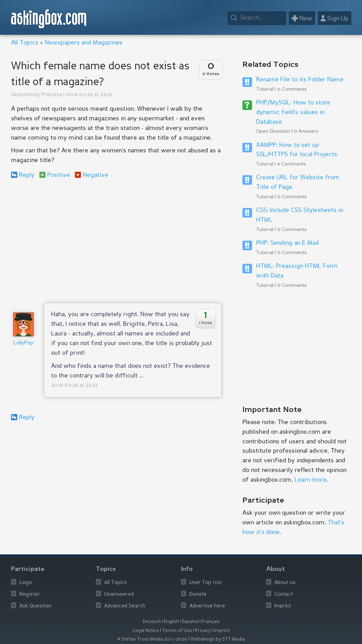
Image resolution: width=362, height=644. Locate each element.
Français (211, 622)
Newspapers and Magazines (84, 43)
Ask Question (35, 606)
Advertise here (207, 606)
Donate (198, 595)
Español (190, 622)
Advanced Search (125, 606)
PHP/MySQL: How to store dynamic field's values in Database (293, 112)
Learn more (310, 480)
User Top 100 (205, 583)
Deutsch (152, 622)
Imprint (283, 606)
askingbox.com (49, 19)
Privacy (203, 631)
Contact (284, 595)
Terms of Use (177, 631)
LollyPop (23, 343)
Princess (52, 95)
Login (26, 583)
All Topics (25, 43)
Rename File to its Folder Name (300, 80)
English (171, 622)
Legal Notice (146, 631)
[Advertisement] (117, 241)
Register (30, 595)
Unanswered (119, 595)
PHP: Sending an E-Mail (288, 243)
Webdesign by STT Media (218, 639)
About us (285, 583)
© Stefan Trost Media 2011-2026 (152, 639)
